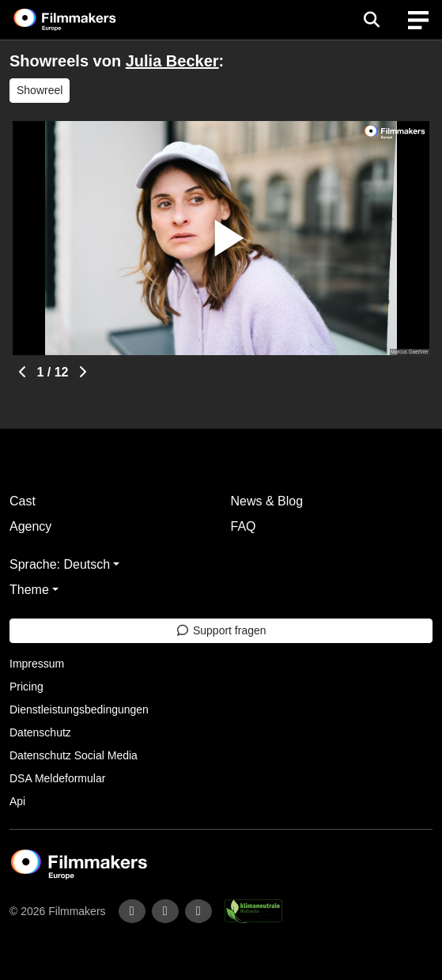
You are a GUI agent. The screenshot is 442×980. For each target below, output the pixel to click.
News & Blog (267, 501)
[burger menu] (418, 20)
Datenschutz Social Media (74, 755)
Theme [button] (29, 590)
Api (17, 801)
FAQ (244, 526)
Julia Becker (172, 61)
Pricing (26, 687)
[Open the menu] (371, 20)
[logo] (84, 20)
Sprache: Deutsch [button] (60, 564)
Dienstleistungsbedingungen (79, 709)
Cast (23, 501)
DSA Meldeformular (57, 778)
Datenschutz (40, 732)
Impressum (37, 664)
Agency (30, 526)
